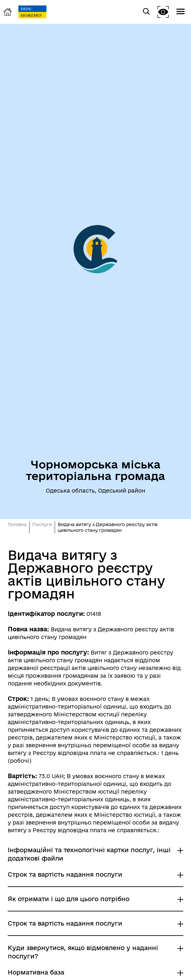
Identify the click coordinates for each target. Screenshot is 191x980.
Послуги (42, 524)
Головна (17, 524)
